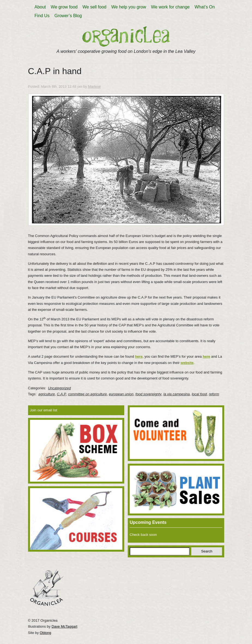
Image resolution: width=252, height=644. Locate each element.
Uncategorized (59, 388)
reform (214, 394)
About (40, 7)
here (139, 356)
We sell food (95, 7)
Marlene (94, 86)
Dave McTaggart (64, 626)
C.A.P (62, 394)
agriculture (47, 394)
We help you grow (129, 7)
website (187, 363)
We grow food (64, 7)
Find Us (42, 16)
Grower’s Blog (68, 16)
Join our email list (44, 410)
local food (199, 394)
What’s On (205, 7)
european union (121, 394)
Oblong (45, 633)
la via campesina (177, 394)
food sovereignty (148, 394)
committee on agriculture (87, 394)
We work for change (170, 7)
